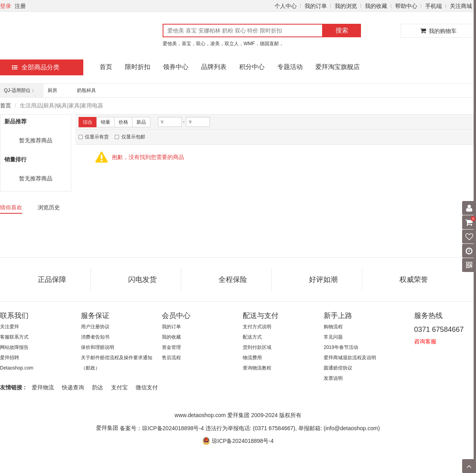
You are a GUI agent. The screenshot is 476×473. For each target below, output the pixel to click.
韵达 (98, 387)
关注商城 (461, 6)
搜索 (342, 30)
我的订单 (316, 6)
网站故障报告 (14, 347)
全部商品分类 (36, 67)
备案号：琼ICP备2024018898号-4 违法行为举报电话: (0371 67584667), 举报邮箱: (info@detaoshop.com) (250, 428)
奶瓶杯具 (86, 90)
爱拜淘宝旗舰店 (338, 67)
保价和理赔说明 (98, 347)
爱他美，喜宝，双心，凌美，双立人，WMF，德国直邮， (223, 44)
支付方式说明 (257, 327)
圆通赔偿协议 (338, 368)
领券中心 (176, 67)
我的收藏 (376, 6)
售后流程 (171, 358)
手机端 (434, 6)
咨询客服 (425, 341)
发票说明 (333, 378)
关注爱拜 (10, 327)
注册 (20, 6)
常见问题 (333, 337)
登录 (6, 6)
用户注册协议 (95, 327)
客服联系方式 (14, 337)
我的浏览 (346, 6)
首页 (106, 67)
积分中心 (252, 67)
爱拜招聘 (10, 358)
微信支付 (147, 387)
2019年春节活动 (341, 347)
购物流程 (333, 327)
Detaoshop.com (17, 368)
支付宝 (119, 387)
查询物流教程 (257, 368)
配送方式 (252, 337)
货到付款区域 (257, 347)
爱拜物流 (43, 387)
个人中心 (286, 6)
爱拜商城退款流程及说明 (350, 358)
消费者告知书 (95, 337)
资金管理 (171, 347)
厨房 (52, 90)
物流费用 (252, 358)
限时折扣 (138, 67)
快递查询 (73, 387)
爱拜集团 (107, 428)
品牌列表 (214, 67)
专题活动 (290, 67)
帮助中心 (406, 6)
